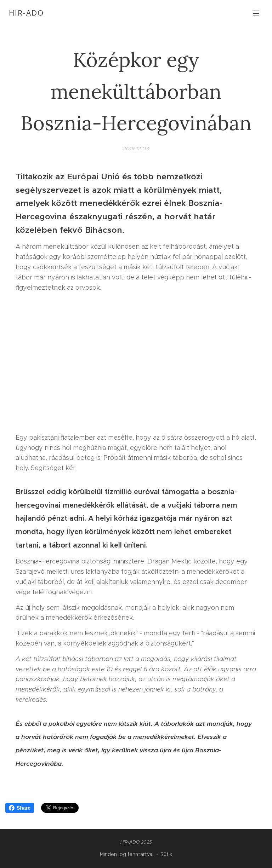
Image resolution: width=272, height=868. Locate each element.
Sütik (166, 854)
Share (20, 808)
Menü (256, 13)
